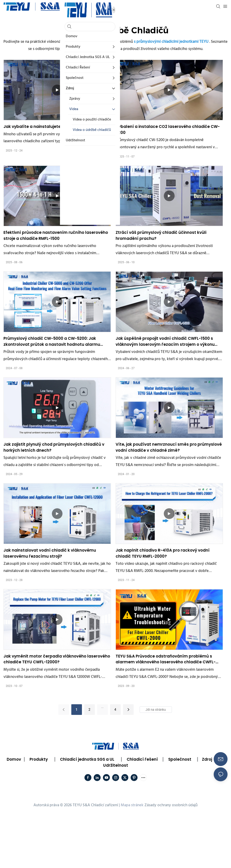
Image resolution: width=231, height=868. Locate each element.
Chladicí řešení (142, 759)
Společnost (180, 759)
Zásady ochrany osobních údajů (171, 805)
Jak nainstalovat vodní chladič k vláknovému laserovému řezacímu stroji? (50, 553)
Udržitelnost (116, 765)
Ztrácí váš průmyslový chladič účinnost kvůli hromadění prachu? (161, 235)
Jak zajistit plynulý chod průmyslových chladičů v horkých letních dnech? (54, 447)
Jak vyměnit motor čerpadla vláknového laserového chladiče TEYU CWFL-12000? (57, 659)
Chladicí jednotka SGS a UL (87, 759)
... (102, 707)
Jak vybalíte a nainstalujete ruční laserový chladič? (56, 127)
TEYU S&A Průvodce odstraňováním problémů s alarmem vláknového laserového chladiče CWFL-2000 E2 (166, 659)
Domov (14, 759)
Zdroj (207, 759)
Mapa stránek (132, 805)
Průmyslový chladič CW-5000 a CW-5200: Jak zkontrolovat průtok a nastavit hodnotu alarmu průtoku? (52, 341)
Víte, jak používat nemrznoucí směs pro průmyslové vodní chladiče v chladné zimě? (169, 447)
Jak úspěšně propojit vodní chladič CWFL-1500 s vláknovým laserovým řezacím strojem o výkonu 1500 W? (165, 341)
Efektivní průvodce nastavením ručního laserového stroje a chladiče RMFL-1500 (56, 235)
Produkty (39, 759)
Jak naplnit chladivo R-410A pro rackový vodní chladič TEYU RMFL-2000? (163, 553)
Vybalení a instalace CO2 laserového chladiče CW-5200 (168, 130)
